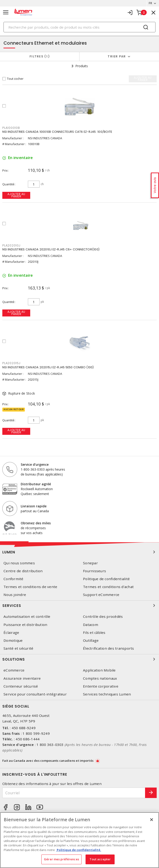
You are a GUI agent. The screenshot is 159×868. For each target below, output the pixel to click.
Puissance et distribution (25, 625)
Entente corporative (101, 686)
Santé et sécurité (18, 648)
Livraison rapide (34, 506)
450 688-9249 (24, 728)
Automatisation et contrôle (27, 617)
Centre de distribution (23, 571)
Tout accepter (100, 859)
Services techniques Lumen (107, 694)
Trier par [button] (117, 56)
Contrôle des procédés (103, 617)
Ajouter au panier (16, 195)
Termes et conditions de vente (30, 587)
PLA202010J (11, 245)
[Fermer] (152, 820)
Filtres (40, 56)
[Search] (79, 27)
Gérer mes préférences (61, 859)
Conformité (13, 579)
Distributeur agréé (36, 484)
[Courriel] (74, 793)
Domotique (13, 640)
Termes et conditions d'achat (108, 587)
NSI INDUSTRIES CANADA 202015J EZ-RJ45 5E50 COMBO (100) (48, 367)
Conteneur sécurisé (21, 686)
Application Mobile (99, 670)
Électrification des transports (109, 648)
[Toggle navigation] (6, 12)
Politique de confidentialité (106, 579)
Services (79, 605)
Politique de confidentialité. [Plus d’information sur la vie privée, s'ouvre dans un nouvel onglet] (79, 850)
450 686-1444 (28, 739)
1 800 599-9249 (36, 733)
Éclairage (11, 633)
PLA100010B (11, 128)
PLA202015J (11, 363)
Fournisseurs (94, 571)
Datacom (91, 625)
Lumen (79, 552)
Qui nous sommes (19, 563)
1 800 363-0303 (50, 745)
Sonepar (90, 563)
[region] (79, 840)
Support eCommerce (101, 595)
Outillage (91, 640)
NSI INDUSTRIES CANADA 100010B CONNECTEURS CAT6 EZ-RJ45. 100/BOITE (57, 132)
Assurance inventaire (22, 678)
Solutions (79, 659)
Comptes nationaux (100, 678)
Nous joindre (15, 595)
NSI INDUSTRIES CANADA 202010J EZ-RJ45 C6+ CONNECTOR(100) (51, 249)
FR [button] (150, 3)
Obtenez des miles (36, 523)
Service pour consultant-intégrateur (35, 694)
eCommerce (14, 670)
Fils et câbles (94, 633)
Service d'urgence (35, 464)
